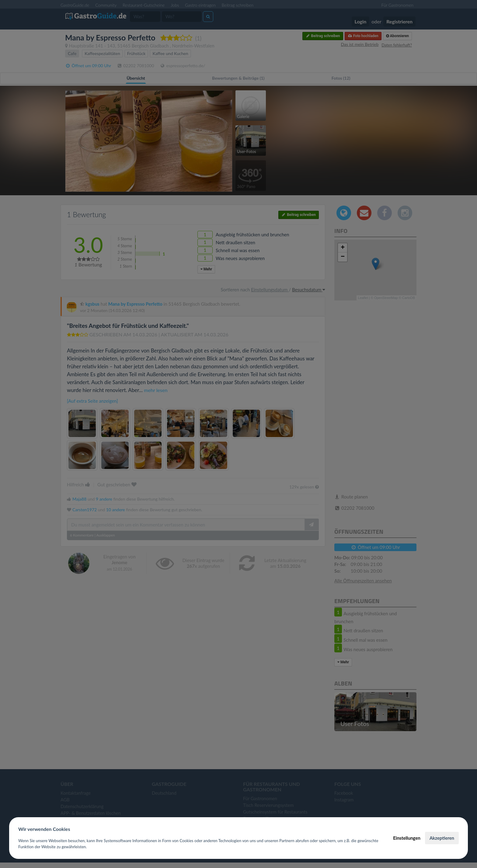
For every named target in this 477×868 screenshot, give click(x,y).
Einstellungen (407, 838)
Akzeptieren (442, 838)
